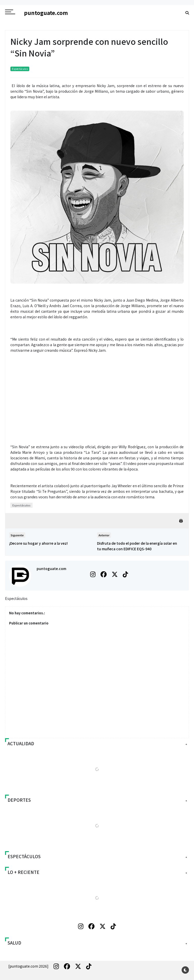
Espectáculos (20, 69)
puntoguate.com (51, 569)
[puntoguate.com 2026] (28, 966)
